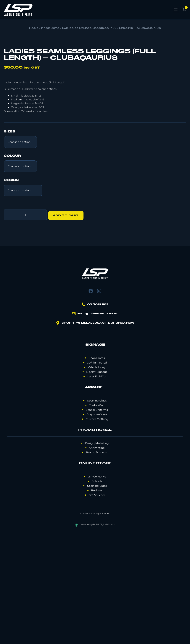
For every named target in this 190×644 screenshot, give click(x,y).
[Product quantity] (25, 326)
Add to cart (67, 326)
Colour (12, 267)
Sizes (9, 243)
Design (11, 291)
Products (50, 28)
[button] (176, 10)
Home (34, 28)
